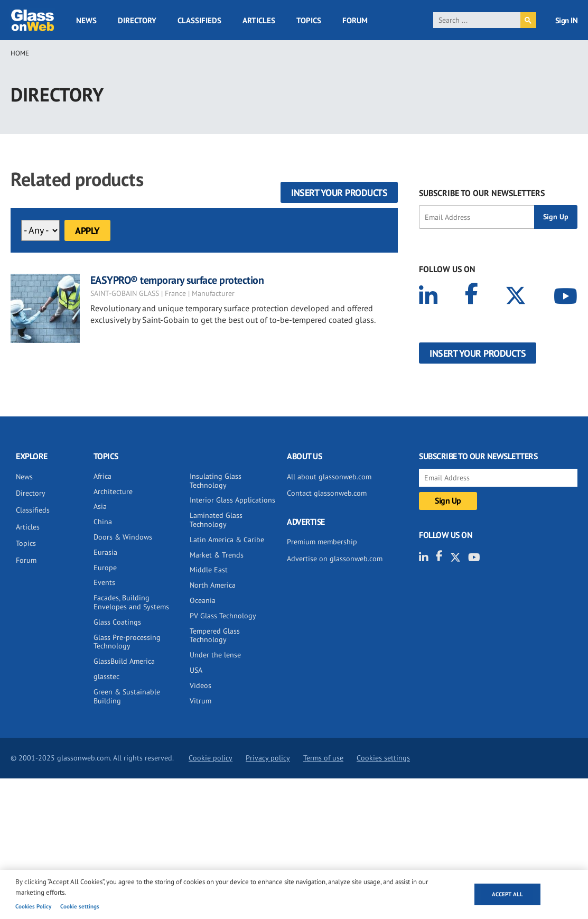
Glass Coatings (117, 622)
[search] (477, 20)
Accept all (507, 894)
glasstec (106, 676)
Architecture (113, 491)
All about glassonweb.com (329, 477)
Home (20, 53)
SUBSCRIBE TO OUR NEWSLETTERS (482, 193)
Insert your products (339, 193)
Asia (100, 506)
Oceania (203, 600)
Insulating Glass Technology (216, 481)
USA (196, 670)
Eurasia (105, 552)
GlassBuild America (124, 661)
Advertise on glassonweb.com (335, 559)
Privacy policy (268, 758)
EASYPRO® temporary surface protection (177, 280)
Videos (200, 685)
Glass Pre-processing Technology (127, 642)
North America (213, 585)
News (86, 20)
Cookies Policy (33, 906)
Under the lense (215, 655)
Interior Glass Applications (232, 500)
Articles (259, 20)
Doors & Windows (123, 537)
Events (104, 582)
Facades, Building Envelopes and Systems (131, 602)
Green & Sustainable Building (127, 696)
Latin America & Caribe (227, 540)
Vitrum (200, 701)
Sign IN (567, 20)
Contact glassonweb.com (327, 493)
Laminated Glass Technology (216, 520)
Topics (309, 20)
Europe (105, 568)
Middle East (209, 570)
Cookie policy (211, 758)
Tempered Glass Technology (215, 635)
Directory (137, 20)
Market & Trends (217, 555)
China (103, 522)
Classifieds (199, 20)
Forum (355, 20)
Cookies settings (383, 758)
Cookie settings (80, 906)
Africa (102, 476)
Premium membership (322, 542)
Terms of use (323, 758)
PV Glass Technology (223, 616)
